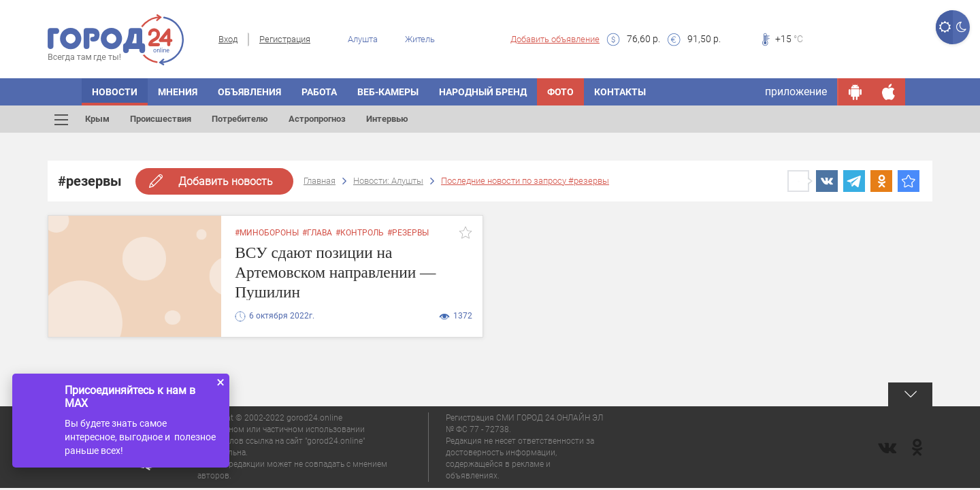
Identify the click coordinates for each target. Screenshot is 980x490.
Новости (115, 92)
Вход (228, 39)
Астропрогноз (317, 119)
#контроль (360, 233)
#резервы (408, 233)
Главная (320, 181)
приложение (796, 92)
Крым (97, 119)
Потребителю (240, 119)
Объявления (249, 92)
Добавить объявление (555, 39)
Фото (560, 92)
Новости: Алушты (388, 181)
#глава (317, 233)
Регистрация (285, 39)
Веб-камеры (388, 92)
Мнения (178, 92)
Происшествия (161, 119)
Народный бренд (483, 92)
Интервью (387, 119)
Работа (319, 92)
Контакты (620, 92)
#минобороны (267, 233)
